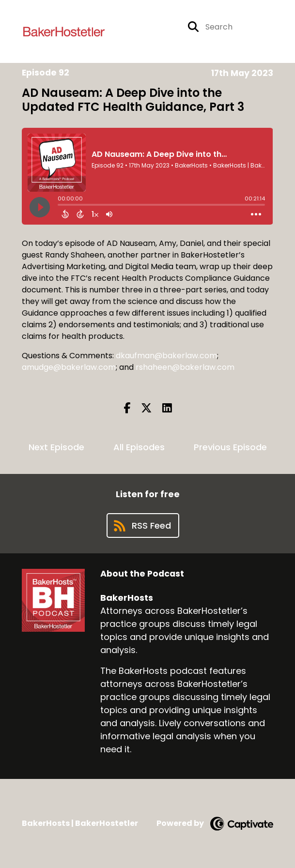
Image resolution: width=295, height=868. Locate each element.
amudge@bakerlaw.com (69, 367)
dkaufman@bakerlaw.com (166, 356)
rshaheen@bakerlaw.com (185, 367)
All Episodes (139, 447)
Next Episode (56, 447)
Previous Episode (230, 447)
